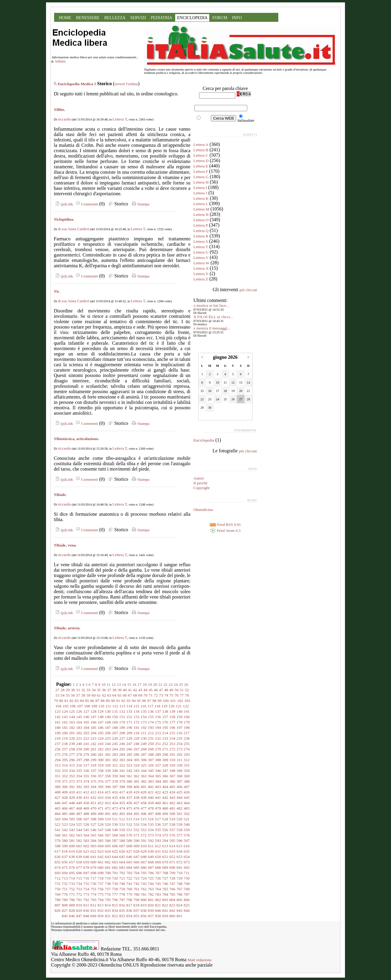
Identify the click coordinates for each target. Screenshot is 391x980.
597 (187, 841)
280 (94, 754)
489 (94, 814)
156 (158, 717)
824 (179, 905)
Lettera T (120, 119)
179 (187, 722)
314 (65, 765)
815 (115, 905)
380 (129, 781)
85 (87, 701)
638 (72, 857)
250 (151, 744)
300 (101, 760)
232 (158, 738)
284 (122, 754)
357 (101, 776)
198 (187, 728)
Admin (60, 61)
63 (109, 695)
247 (129, 744)
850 (101, 916)
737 (101, 884)
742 (137, 884)
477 (144, 808)
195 (165, 728)
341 (122, 771)
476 (137, 808)
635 (187, 851)
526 (86, 824)
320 (108, 765)
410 (72, 792)
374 (86, 781)
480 (165, 808)
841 (165, 910)
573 (151, 835)
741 (129, 884)
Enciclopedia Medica (75, 84)
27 (57, 690)
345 (151, 771)
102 (180, 701)
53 (57, 695)
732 (65, 884)
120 (172, 706)
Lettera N (201, 215)
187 (108, 728)
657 (72, 862)
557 (172, 830)
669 (158, 862)
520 (179, 819)
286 (137, 754)
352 (65, 776)
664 (122, 862)
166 (94, 722)
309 (165, 760)
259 (79, 749)
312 (187, 760)
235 (180, 738)
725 (151, 878)
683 (122, 867)
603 (94, 846)
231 (151, 738)
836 (129, 910)
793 (94, 900)
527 (94, 824)
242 (94, 744)
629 (144, 851)
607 (122, 846)
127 (86, 711)
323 (129, 765)
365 (158, 776)
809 (72, 905)
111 (108, 706)
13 (119, 684)
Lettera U (201, 252)
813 (100, 905)
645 (122, 857)
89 (108, 701)
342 (129, 771)
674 (58, 867)
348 (172, 771)
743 (144, 884)
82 (72, 701)
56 (73, 695)
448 (72, 803)
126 (79, 711)
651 (165, 857)
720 (115, 878)
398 (122, 787)
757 (108, 889)
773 (86, 894)
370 (58, 781)
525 (79, 824)
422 (158, 792)
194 (158, 728)
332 (58, 771)
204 (94, 733)
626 (122, 851)
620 (79, 851)
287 (144, 754)
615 (179, 846)
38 (114, 690)
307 (151, 760)
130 (108, 711)
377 (108, 781)
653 (180, 857)
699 (101, 873)
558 (180, 830)
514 (136, 819)
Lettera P (201, 225)
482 (180, 808)
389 (58, 787)
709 (172, 873)
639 (79, 857)
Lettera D (201, 161)
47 (161, 690)
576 (172, 835)
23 (171, 684)
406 (180, 787)
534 (144, 824)
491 (108, 814)
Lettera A (201, 145)
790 (72, 900)
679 (94, 867)
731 (58, 884)
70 (145, 695)
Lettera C (201, 155)
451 (94, 803)
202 (79, 733)
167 (101, 722)
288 (151, 754)
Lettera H (201, 182)
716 (86, 878)
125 (72, 711)
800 (144, 900)
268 (144, 749)
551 (129, 830)
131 (115, 711)
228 (129, 738)
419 (136, 792)
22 (165, 684)
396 (108, 787)
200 (65, 733)
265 (122, 749)
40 (125, 690)
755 (94, 889)
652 (172, 857)
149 (108, 717)
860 (172, 916)
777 (115, 894)
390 (65, 787)
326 (151, 765)
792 (86, 900)
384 (158, 781)
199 (58, 733)
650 (158, 857)
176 (165, 722)
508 (94, 819)
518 (165, 819)
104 (58, 706)
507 (86, 819)
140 (180, 711)
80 (61, 701)
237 (58, 744)
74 (166, 695)
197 (180, 728)
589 (129, 841)
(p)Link (63, 204)
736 (94, 884)
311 (180, 760)
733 (72, 884)
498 (158, 814)
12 (113, 684)
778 (122, 894)
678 (86, 867)
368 (180, 776)
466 (65, 808)
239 (72, 744)
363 (144, 776)
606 (115, 846)
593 (158, 841)
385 (165, 781)
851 (108, 916)
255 (187, 744)
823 (172, 905)
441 (158, 797)
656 (65, 862)
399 (129, 787)
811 (86, 905)
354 (79, 776)
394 (94, 787)
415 (108, 792)
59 (88, 695)
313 (58, 765)
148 (101, 717)
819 (143, 905)
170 (122, 722)
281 (101, 754)
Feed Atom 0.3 (225, 531)
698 (94, 873)
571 (137, 835)
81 (66, 701)
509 (101, 819)
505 (72, 819)
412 (86, 792)
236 (187, 738)
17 (139, 684)
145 (79, 717)
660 (94, 862)
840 (158, 910)
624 (108, 851)
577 (180, 835)
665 (129, 862)
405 (172, 787)
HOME (65, 18)
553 (144, 830)
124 (65, 711)
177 (172, 722)
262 (101, 749)
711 (187, 873)
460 (158, 803)
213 (158, 733)
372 (72, 781)
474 (122, 808)
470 (94, 808)
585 (101, 841)
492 (115, 814)
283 (115, 754)
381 (137, 781)
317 (86, 765)
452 (101, 803)
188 (115, 728)
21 (160, 684)
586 (108, 841)
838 (144, 910)
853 (122, 916)
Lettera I (200, 188)
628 (137, 851)
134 (137, 711)
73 (161, 695)
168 (108, 722)
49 (171, 690)
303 (122, 760)
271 (165, 749)
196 (172, 728)
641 (94, 857)
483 (187, 808)
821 (158, 905)
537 (165, 824)
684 (129, 867)
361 (129, 776)
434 (108, 797)
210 (137, 733)
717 (94, 878)
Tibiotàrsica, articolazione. (77, 439)
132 (122, 711)
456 (129, 803)
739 (115, 884)
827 (65, 910)
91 (118, 701)
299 (94, 760)
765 (165, 889)
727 (165, 878)
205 (101, 733)
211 (144, 733)
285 (129, 754)
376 (101, 781)
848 (86, 916)
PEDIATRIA (161, 18)
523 (65, 824)
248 (137, 744)
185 (94, 728)
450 (86, 803)
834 (115, 910)
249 (144, 744)
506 (79, 819)
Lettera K (201, 198)
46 (156, 690)
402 (151, 787)
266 (129, 749)
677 (79, 867)
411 (79, 792)
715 (79, 878)
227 (122, 738)
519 (172, 819)
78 (187, 695)
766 (172, 889)
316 (79, 765)
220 (72, 738)
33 (88, 690)
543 (72, 830)
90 (113, 701)
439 (144, 797)
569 (122, 835)
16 (134, 684)
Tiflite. (59, 110)
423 (165, 792)
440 (151, 797)
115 (136, 706)
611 (151, 846)
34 (94, 690)
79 (56, 701)
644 (115, 857)
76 (177, 695)
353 (72, 776)
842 (172, 910)
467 (72, 808)
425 (179, 792)
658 (79, 862)
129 (101, 711)
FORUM (220, 18)
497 (151, 814)
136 (151, 711)
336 (86, 771)
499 (165, 814)
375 (94, 781)
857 (151, 916)
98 (154, 701)
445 (187, 797)
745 (158, 884)
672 (180, 862)
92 (123, 701)
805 (180, 900)
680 (101, 867)
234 (172, 738)
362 (137, 776)
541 (58, 830)
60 (94, 695)
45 (151, 690)
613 (165, 846)
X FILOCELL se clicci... (213, 317)
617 (58, 851)
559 (187, 830)
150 (115, 717)
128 (94, 711)
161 (58, 722)
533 (137, 824)
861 (180, 916)
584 (94, 841)
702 (122, 873)
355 (86, 776)
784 (165, 894)
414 (100, 792)
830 (86, 910)
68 (135, 695)
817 (129, 905)
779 (129, 894)
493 (122, 814)
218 (58, 738)
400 (137, 787)
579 (58, 841)
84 (82, 701)
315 (72, 765)
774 (94, 894)
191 (137, 728)
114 (129, 706)
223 (94, 738)
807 (58, 905)
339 (108, 771)
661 (101, 862)
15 (129, 684)
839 (151, 910)
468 (79, 808)
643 (108, 857)
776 (108, 894)
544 (79, 830)
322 (122, 765)
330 (180, 765)
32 (83, 690)
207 (115, 733)
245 (115, 744)
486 (72, 814)
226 (115, 738)
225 (108, 738)
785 (172, 894)
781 (144, 894)
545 (86, 830)
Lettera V (201, 258)
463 (180, 803)
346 (158, 771)
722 (129, 878)
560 (58, 835)
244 (108, 744)
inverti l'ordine (126, 84)
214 (165, 733)
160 (187, 717)
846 (72, 916)
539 (180, 824)
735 (86, 884)
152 (129, 717)
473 (115, 808)
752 (72, 889)
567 (108, 835)
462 (172, 803)
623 (101, 851)
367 (172, 776)
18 (145, 684)
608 (129, 846)
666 (137, 862)
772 (79, 894)
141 (187, 711)
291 (172, 754)
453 (108, 803)
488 (86, 814)
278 (79, 754)
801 (151, 900)
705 (144, 873)
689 (165, 867)
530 (115, 824)
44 (145, 690)
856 (144, 916)
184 (86, 728)
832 (101, 910)
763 (151, 889)
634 (180, 851)
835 (122, 910)
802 (158, 900)
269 (151, 749)
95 (139, 701)
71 (151, 695)
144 (72, 717)
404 (165, 787)
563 (79, 835)
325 (144, 765)
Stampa (140, 204)
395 (101, 787)
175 (158, 722)
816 (122, 905)
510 (108, 819)
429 (72, 797)
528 (101, 824)
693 (58, 873)
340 (115, 771)
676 (72, 867)
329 (172, 765)
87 (97, 701)
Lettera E (201, 166)
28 (63, 690)
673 (187, 862)
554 (151, 830)
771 (72, 894)
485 (65, 814)
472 (108, 808)
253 (172, 744)
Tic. (57, 291)
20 (155, 684)
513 (129, 819)
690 (172, 867)
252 (165, 744)
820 (151, 905)
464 (187, 803)
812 (93, 905)
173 (144, 722)
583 (86, 841)
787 (187, 894)
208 (122, 733)
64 (114, 695)
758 (115, 889)
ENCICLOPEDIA (192, 18)
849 (94, 916)
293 (187, 754)
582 (79, 841)
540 (187, 824)
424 (172, 792)
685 (137, 867)
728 (172, 878)
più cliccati (248, 290)
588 (122, 841)
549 (115, 830)
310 (172, 760)
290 (165, 754)
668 (151, 862)
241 (86, 744)
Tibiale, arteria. (67, 628)
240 (79, 744)
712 (58, 878)
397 (115, 787)
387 (180, 781)
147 (94, 717)
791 (79, 900)
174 (151, 722)
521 (187, 819)
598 (58, 846)
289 (158, 754)
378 (115, 781)
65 (119, 695)
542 (65, 830)
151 (122, 717)
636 (58, 857)
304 (129, 760)
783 (158, 894)
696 (79, 873)
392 (79, 787)
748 (180, 884)
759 (122, 889)
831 (94, 910)
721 (122, 878)
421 (151, 792)
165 (86, 722)
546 (94, 830)
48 (166, 690)
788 (58, 900)
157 (165, 717)
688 (158, 867)
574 (158, 835)
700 (108, 873)
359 (115, 776)
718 (101, 878)
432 (94, 797)
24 (176, 684)
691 (180, 867)
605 (108, 846)
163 (72, 722)
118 (158, 706)
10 (103, 684)
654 (187, 857)
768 (187, 889)
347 (165, 771)
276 (65, 754)
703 (129, 873)
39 (119, 690)
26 (186, 684)
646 (129, 857)
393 (86, 787)
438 (137, 797)
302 (115, 760)
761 (137, 889)
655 (58, 862)
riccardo (64, 119)
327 (158, 765)
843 (180, 910)
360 (122, 776)
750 (58, 889)
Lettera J (200, 193)
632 (165, 851)
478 (151, 808)
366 (165, 776)
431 (86, 797)
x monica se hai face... (211, 305)
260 (86, 749)
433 (101, 797)
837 (137, 910)
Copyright (201, 488)
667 (144, 862)
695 (72, 873)
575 (165, 835)
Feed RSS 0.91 (225, 525)
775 (101, 894)
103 (187, 701)
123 (58, 711)
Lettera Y (201, 274)
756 (101, 889)
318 (94, 765)
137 (158, 711)
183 (79, 728)
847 (79, 916)
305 (137, 760)
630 (151, 851)
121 (179, 706)
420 (143, 792)
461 (165, 803)
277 (72, 754)
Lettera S (201, 241)
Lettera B (201, 150)
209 (129, 733)
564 (86, 835)
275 (58, 754)
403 (158, 787)
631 (158, 851)
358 (108, 776)
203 (86, 733)
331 (187, 765)
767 (180, 889)
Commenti (86, 204)
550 (122, 830)
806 (187, 900)
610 (144, 846)
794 (101, 900)
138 (165, 711)
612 (158, 846)
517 (158, 819)
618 (65, 851)
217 (187, 733)
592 (151, 841)
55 (68, 695)
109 (94, 706)
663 (115, 862)
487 (79, 814)
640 (86, 857)
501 (180, 814)
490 (101, 814)
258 (72, 749)
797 (122, 900)
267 (137, 749)
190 (129, 728)
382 (144, 781)
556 (165, 830)
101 (173, 701)
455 (122, 803)
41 (130, 690)
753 (79, 889)
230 (144, 738)
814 (108, 905)
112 (115, 706)
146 (86, 717)
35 (99, 690)
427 (58, 797)
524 (72, 824)
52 (187, 690)
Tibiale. (60, 495)
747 (172, 884)
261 (94, 749)
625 (115, 851)
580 (65, 841)
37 (109, 690)
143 (65, 717)
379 (122, 781)
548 (108, 830)
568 (115, 835)
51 (182, 690)
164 (79, 722)
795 (108, 900)
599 (65, 846)
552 (137, 830)
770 (65, 894)
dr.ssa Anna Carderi (73, 229)
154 (144, 717)
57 (78, 695)
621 (86, 851)
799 (137, 900)
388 (187, 781)
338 (101, 771)
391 (72, 787)
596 (180, 841)
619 (72, 851)
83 (77, 701)
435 (115, 797)
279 (86, 754)
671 (172, 862)
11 (109, 684)
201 (72, 733)
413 (93, 792)
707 (158, 873)
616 (187, 846)
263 (108, 749)
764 (158, 889)
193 (151, 728)
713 (65, 878)
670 (165, 862)
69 (140, 695)
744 (151, 884)
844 (187, 910)
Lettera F (201, 171)
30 (73, 690)
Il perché (200, 483)
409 (65, 792)
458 (144, 803)
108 (87, 706)
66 (125, 695)
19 (150, 684)
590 (137, 841)
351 (58, 776)
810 (79, 905)
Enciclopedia (204, 440)
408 (58, 792)
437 (129, 797)
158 (172, 717)
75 (171, 695)
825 (187, 905)
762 (144, 889)
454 (115, 803)
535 (151, 824)
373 (79, 781)
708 (165, 873)
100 (166, 701)
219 (65, 738)
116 (143, 706)
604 (101, 846)
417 (122, 792)
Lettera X (201, 268)
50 (177, 690)
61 (99, 695)
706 (151, 873)
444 (180, 797)
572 (144, 835)
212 (151, 733)
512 (122, 819)
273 (180, 749)
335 (79, 771)
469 (86, 808)
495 (137, 814)
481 (172, 808)
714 (72, 878)
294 (58, 760)
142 (58, 717)
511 (115, 819)
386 (172, 781)
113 (122, 706)
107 (80, 706)
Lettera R (201, 236)
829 (79, 910)
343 (137, 771)
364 (151, 776)
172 (137, 722)
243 (101, 744)
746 (165, 884)
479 (158, 808)
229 (137, 738)
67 (130, 695)
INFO (237, 18)
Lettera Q (201, 231)
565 (94, 835)
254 (180, 744)
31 (78, 690)
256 (58, 749)
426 (187, 792)
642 (101, 857)
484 (58, 814)
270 (158, 749)
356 (94, 776)
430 (79, 797)
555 (158, 830)
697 (86, 873)
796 (115, 900)
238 (65, 744)
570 (129, 835)
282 (108, 754)
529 (108, 824)
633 (172, 851)
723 (137, 878)
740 (122, 884)
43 (140, 690)
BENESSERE (88, 18)
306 (144, 760)
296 (72, 760)
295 (65, 760)
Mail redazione (200, 960)
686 (144, 867)
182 (72, 728)
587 (115, 841)
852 (115, 916)
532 (129, 824)
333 (65, 771)
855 (137, 916)
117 (150, 706)
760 (129, 889)
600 (72, 846)
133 (129, 711)
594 (165, 841)
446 (58, 803)
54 (63, 695)
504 (65, 819)
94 (133, 701)
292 (180, 754)
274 (187, 749)
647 (137, 857)
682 (115, 867)
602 (86, 846)
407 (187, 787)
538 (172, 824)
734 (79, 884)
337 (94, 771)
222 (86, 738)
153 (137, 717)
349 (180, 771)
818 (136, 905)
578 (187, 835)
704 (137, 873)
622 (94, 851)
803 (165, 900)
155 (151, 717)
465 (58, 808)
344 (144, 771)
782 (151, 894)
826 (58, 910)
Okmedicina (203, 510)
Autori (199, 478)
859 (165, 916)
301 (108, 760)
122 (186, 706)
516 (151, 819)
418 (129, 792)
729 (180, 878)
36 (104, 690)
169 (115, 722)
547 (101, 830)
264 (115, 749)
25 (181, 684)
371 (65, 781)
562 (72, 835)
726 (158, 878)
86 (92, 701)
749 (187, 884)
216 (179, 733)
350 (187, 771)
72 (156, 695)
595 (172, 841)
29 (68, 690)
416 (115, 792)
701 (115, 873)
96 (144, 701)
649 (151, 857)
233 (165, 738)
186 (101, 728)
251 (158, 744)
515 (143, 819)
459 (151, 803)
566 (101, 835)
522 (58, 824)
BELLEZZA (115, 18)
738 (108, 884)
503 (58, 819)
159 (180, 717)
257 (65, 749)
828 (72, 910)
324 (137, 765)
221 (79, 738)
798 (129, 900)
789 (65, 900)
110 (101, 706)
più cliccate (248, 451)
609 (137, 846)
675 (65, 867)
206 (108, 733)
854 (129, 916)
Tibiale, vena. (65, 545)
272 (172, 749)
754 (86, 889)
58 (83, 695)
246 (122, 744)
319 (101, 765)
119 (164, 706)
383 (151, 781)
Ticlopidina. (64, 219)
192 (144, 728)
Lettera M (201, 209)
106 (73, 706)
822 (165, 905)
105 (65, 706)
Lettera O (201, 220)
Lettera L (201, 204)
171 (129, 722)
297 (79, 760)
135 (144, 711)
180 (58, 728)
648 (144, 857)
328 (165, 765)
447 (65, 803)
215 (172, 733)
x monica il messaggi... (212, 328)
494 (129, 814)
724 (144, 878)
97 (149, 701)
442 (165, 797)
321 (115, 765)
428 (65, 797)
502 (187, 814)
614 (172, 846)
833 (108, 910)
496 (144, 814)
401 (144, 787)
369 (187, 776)
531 (122, 824)
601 (79, 846)
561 (65, 835)
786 (180, 894)
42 (135, 690)
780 (137, 894)
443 (172, 797)
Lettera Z (201, 279)
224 (101, 738)
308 (158, 760)
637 (65, 857)
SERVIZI (138, 18)
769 (58, 894)
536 (158, 824)
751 (65, 889)
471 (101, 808)
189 (122, 728)
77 (182, 695)
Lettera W (201, 263)
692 (187, 867)
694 (65, 873)
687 (151, 867)
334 (72, 771)
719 (108, 878)
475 (129, 808)
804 (172, 900)
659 (86, 862)
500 (172, 814)
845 (65, 916)
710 (180, 873)
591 (144, 841)
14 (124, 684)
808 (65, 905)
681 (108, 867)
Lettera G (201, 177)
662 (108, 862)
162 (65, 722)
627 (129, 851)
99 (159, 701)
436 (122, 797)
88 (103, 701)
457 (137, 803)
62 (104, 695)
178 (180, 722)
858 (158, 916)
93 (128, 701)
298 (86, 760)
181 (65, 728)
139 (172, 711)
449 (79, 803)
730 (187, 878)
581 (72, 841)
